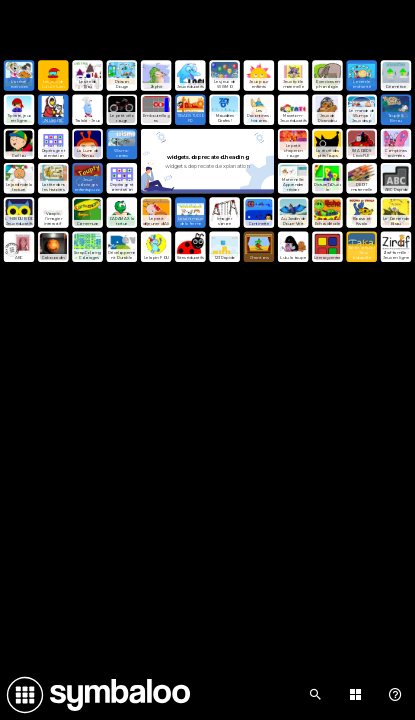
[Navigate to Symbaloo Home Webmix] (95, 695)
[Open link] (19, 75)
